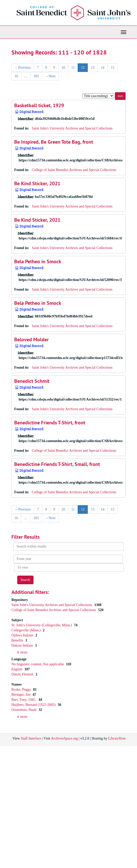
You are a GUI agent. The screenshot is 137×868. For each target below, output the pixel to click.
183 (36, 76)
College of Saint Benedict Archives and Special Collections (74, 170)
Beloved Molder (31, 339)
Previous (23, 68)
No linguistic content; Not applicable (38, 664)
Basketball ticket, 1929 (39, 105)
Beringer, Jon (21, 695)
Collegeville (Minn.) (27, 630)
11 (73, 68)
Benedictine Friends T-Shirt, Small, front (57, 464)
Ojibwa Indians (23, 635)
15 (112, 68)
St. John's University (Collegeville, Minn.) (42, 625)
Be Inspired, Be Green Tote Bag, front (54, 142)
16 (16, 76)
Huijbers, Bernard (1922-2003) (34, 705)
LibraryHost (117, 738)
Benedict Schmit (32, 381)
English (17, 669)
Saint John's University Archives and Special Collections (72, 128)
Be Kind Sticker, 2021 (37, 183)
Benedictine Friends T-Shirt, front (50, 423)
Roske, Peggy (22, 690)
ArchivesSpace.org (64, 738)
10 (63, 68)
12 (83, 68)
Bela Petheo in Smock (38, 261)
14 (102, 68)
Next (50, 76)
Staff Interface (31, 738)
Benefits (18, 640)
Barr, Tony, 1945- (24, 700)
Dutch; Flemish (23, 674)
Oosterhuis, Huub (24, 710)
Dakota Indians (23, 645)
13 (93, 68)
